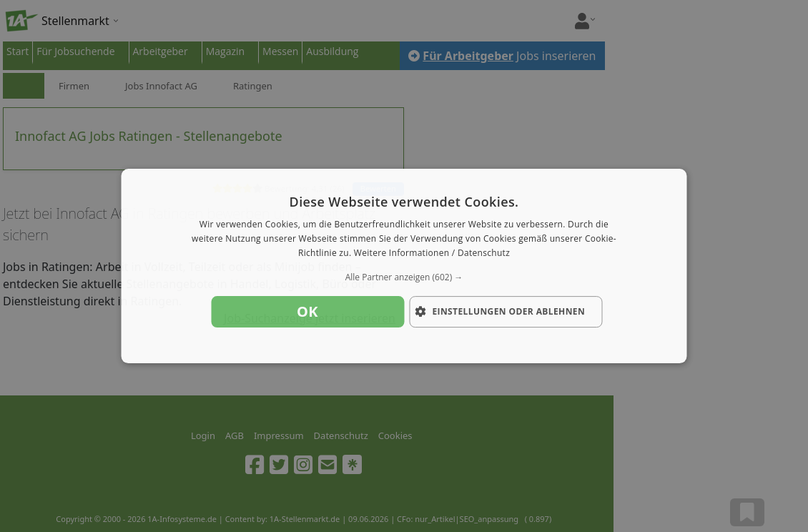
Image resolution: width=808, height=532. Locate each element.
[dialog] (404, 266)
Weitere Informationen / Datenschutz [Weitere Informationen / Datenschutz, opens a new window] (432, 253)
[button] (404, 277)
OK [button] (307, 311)
